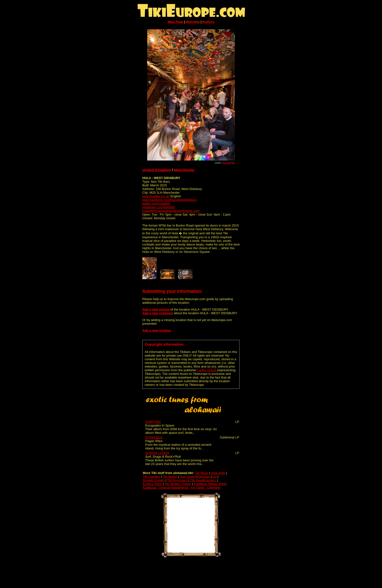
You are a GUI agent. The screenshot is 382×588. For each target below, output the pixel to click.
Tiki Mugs (201, 473)
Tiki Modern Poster (178, 484)
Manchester (184, 170)
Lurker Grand (207, 370)
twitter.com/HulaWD (156, 204)
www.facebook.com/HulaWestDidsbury (169, 200)
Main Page (175, 22)
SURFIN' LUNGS (157, 453)
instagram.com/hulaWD (159, 207)
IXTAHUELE (154, 437)
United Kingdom (157, 170)
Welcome (193, 22)
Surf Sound (188, 477)
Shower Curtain (154, 480)
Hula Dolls (218, 473)
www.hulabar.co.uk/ (156, 196)
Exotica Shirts (152, 484)
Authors (208, 22)
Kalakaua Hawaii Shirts (210, 484)
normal (226, 163)
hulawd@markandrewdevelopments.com (171, 211)
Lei (215, 477)
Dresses (204, 477)
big (233, 163)
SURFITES (153, 422)
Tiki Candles (151, 477)
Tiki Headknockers (203, 480)
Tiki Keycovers (177, 480)
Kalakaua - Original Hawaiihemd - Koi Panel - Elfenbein (182, 488)
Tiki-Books (170, 477)
